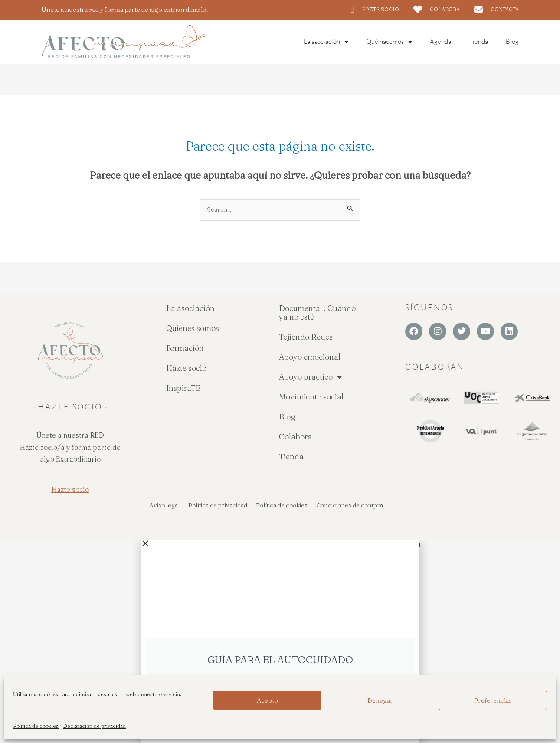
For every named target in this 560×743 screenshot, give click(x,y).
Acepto (267, 700)
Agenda (440, 41)
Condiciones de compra (350, 506)
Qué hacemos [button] (389, 42)
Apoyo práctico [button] (310, 377)
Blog (512, 41)
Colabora (295, 437)
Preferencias (493, 700)
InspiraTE (183, 388)
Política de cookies (36, 726)
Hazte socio (186, 368)
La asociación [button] (326, 42)
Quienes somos (193, 329)
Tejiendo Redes (306, 337)
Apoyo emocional (310, 357)
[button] (280, 544)
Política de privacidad (218, 506)
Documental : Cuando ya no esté (317, 313)
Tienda (478, 41)
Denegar (380, 700)
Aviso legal (164, 506)
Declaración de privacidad (94, 726)
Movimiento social (311, 397)
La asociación (190, 309)
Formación (185, 349)
